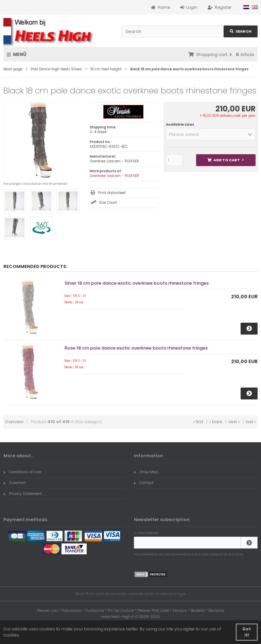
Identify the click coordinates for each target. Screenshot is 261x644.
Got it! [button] (247, 632)
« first (198, 422)
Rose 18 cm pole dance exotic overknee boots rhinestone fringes (136, 348)
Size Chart (108, 203)
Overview (14, 422)
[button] (211, 134)
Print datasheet (112, 193)
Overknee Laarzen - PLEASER (114, 176)
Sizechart (15, 483)
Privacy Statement (23, 494)
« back (216, 422)
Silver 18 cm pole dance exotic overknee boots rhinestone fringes (137, 283)
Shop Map (146, 472)
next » (234, 422)
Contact (144, 483)
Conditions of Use (22, 472)
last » (251, 422)
